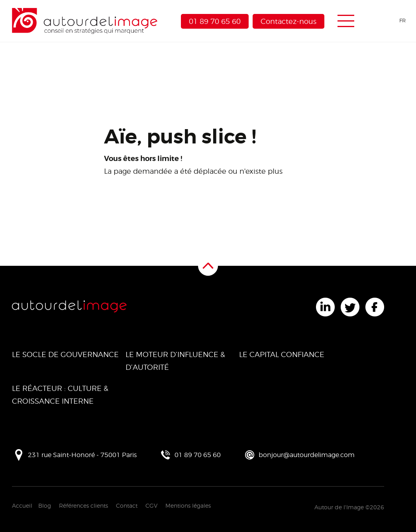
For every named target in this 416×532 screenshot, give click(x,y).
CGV (151, 505)
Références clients (83, 505)
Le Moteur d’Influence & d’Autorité (175, 361)
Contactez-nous (288, 21)
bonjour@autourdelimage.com (307, 455)
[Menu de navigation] (346, 21)
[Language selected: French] (389, 21)
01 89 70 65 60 (215, 21)
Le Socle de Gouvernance (65, 354)
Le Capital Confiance (282, 354)
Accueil (22, 505)
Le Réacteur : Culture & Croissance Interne (60, 395)
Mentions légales (188, 505)
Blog (45, 505)
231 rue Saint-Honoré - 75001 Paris (82, 455)
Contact (127, 505)
